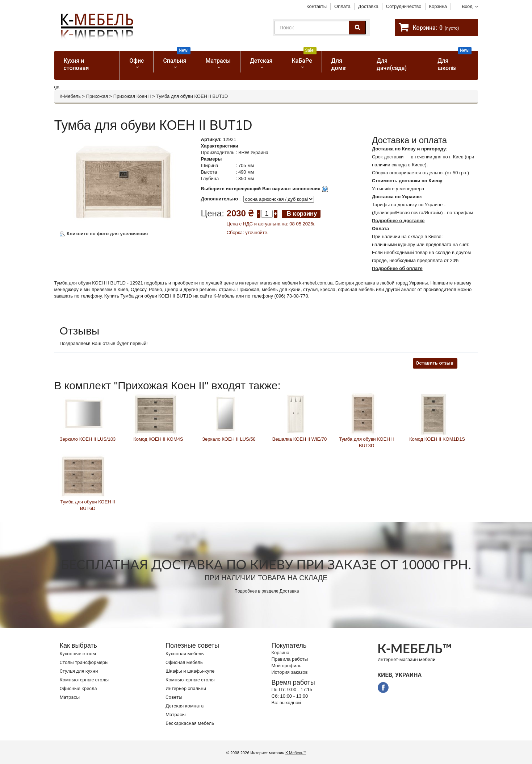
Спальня (177, 57)
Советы (174, 697)
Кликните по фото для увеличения (104, 234)
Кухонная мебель (185, 654)
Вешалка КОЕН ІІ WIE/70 (300, 439)
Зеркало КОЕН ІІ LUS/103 (88, 439)
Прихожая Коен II (132, 96)
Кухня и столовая (76, 64)
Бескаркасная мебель (190, 723)
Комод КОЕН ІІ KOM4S (158, 439)
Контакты (317, 6)
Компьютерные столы (84, 680)
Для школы (454, 61)
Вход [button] (467, 6)
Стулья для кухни (79, 671)
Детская (261, 61)
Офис (137, 61)
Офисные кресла (78, 688)
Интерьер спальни (186, 688)
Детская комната (185, 706)
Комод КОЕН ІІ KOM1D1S (437, 439)
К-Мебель (70, 96)
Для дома (339, 64)
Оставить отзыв (435, 363)
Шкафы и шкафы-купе (190, 671)
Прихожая (97, 96)
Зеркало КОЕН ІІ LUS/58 (229, 439)
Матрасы (218, 61)
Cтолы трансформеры (84, 662)
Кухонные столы (78, 654)
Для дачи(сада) (392, 64)
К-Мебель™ (296, 753)
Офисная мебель (184, 662)
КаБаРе (304, 57)
